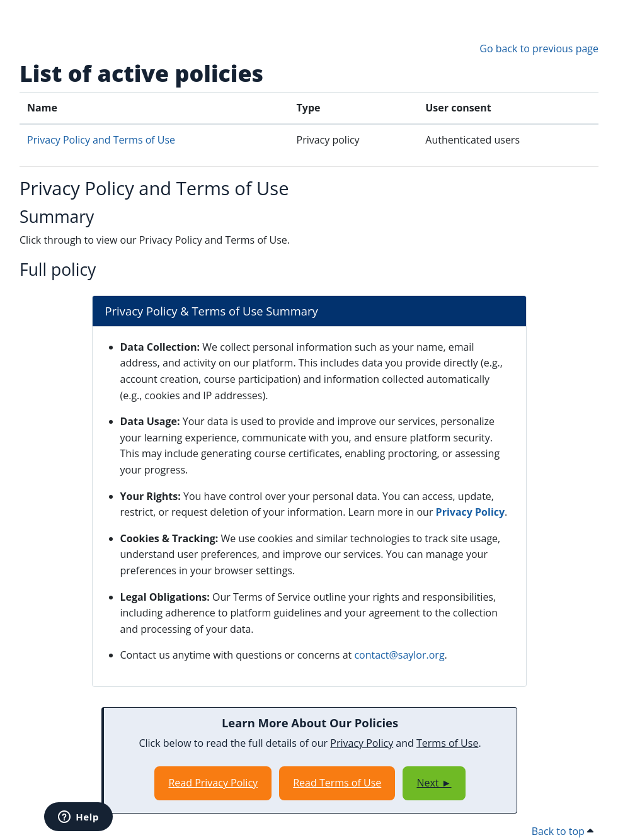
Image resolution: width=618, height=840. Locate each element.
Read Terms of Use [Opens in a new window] (337, 783)
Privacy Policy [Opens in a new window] (471, 512)
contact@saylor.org (399, 655)
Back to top (563, 831)
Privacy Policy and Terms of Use (101, 140)
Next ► (434, 783)
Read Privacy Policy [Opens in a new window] (213, 783)
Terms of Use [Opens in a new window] (447, 743)
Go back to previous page (539, 48)
